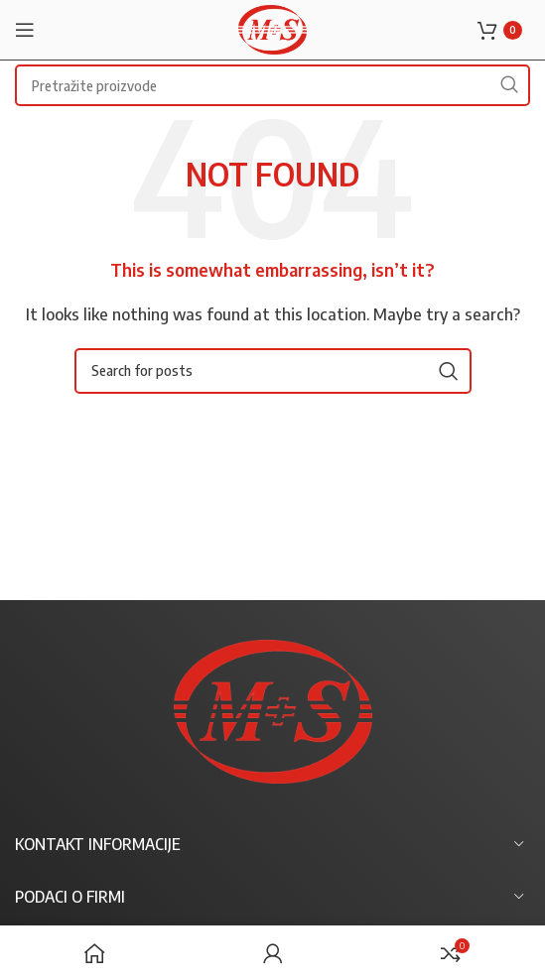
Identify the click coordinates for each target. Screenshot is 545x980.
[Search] (273, 371)
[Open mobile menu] (25, 30)
